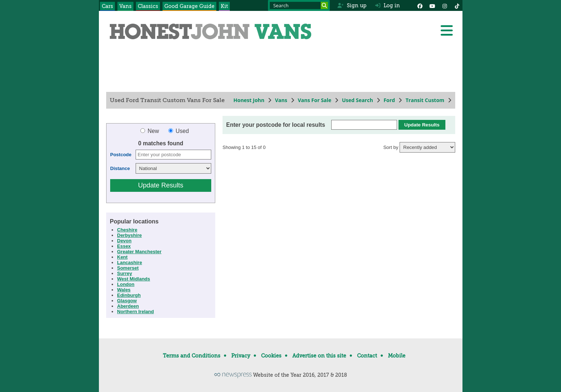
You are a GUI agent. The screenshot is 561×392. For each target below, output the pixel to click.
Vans (125, 6)
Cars (107, 6)
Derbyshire (129, 235)
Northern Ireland (135, 312)
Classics (148, 6)
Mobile (397, 356)
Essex (124, 246)
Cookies (271, 356)
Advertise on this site (319, 356)
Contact (367, 356)
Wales (124, 290)
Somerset (128, 268)
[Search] (324, 5)
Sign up (352, 5)
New (150, 131)
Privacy (241, 356)
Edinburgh (129, 295)
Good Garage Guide (189, 6)
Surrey (125, 273)
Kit (224, 6)
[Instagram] (445, 5)
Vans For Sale (314, 100)
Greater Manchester (139, 252)
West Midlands (134, 279)
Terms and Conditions (192, 356)
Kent (122, 257)
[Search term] (299, 5)
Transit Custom (425, 100)
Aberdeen (128, 306)
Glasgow (127, 301)
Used (178, 131)
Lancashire (130, 262)
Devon (124, 241)
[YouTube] (432, 5)
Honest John (249, 100)
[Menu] (446, 31)
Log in (388, 5)
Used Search (357, 100)
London (126, 284)
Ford (389, 100)
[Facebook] (420, 5)
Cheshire (127, 230)
